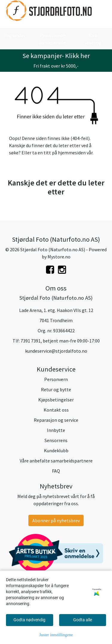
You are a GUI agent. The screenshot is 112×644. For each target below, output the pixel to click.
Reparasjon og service (56, 420)
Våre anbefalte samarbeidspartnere (56, 461)
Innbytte (56, 430)
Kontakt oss (56, 410)
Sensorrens (56, 440)
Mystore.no (59, 257)
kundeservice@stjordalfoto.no (56, 351)
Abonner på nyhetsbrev (56, 520)
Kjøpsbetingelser (56, 400)
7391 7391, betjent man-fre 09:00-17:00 (60, 341)
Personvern (56, 379)
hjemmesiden (72, 153)
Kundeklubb (56, 450)
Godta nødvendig (29, 620)
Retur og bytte (56, 389)
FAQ (56, 471)
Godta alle (83, 620)
